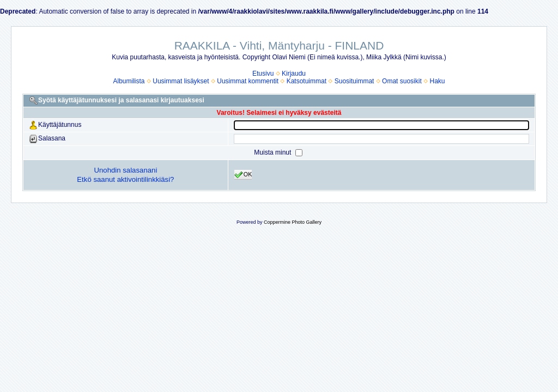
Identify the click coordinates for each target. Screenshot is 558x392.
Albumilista (129, 81)
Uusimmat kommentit (248, 81)
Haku (437, 81)
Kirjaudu (294, 73)
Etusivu (263, 73)
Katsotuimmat (307, 81)
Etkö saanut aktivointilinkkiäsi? (125, 179)
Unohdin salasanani (125, 170)
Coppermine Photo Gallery (293, 222)
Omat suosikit (402, 81)
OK (243, 175)
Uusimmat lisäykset (181, 81)
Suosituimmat (354, 81)
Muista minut (273, 152)
